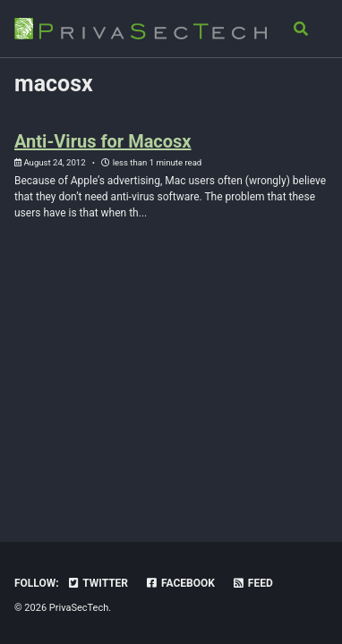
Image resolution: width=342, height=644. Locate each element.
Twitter (98, 583)
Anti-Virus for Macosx (103, 141)
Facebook (180, 583)
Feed (252, 583)
